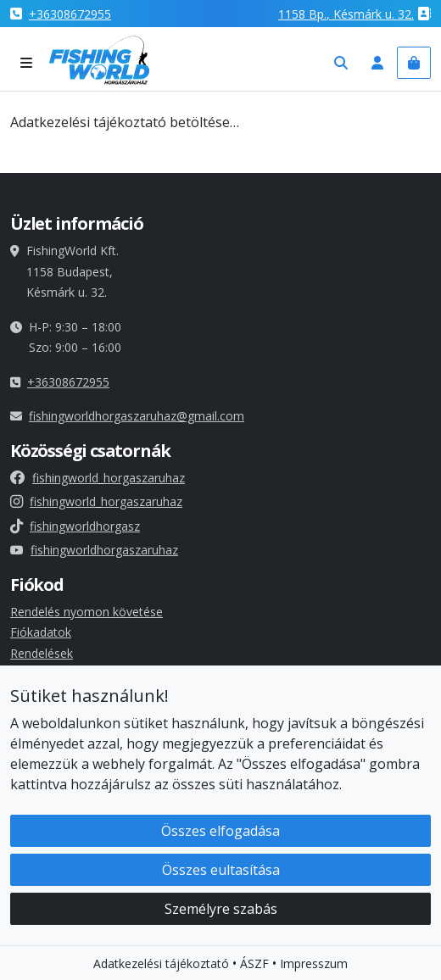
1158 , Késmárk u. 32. (346, 14)
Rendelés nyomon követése (87, 612)
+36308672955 (70, 14)
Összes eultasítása (221, 871)
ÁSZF (254, 965)
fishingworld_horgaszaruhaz (98, 478)
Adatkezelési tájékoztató (161, 965)
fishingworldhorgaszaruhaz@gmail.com (137, 416)
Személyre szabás (221, 910)
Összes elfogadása (220, 832)
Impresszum (314, 965)
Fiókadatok (41, 632)
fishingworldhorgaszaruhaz (94, 550)
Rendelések (42, 653)
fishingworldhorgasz (75, 526)
